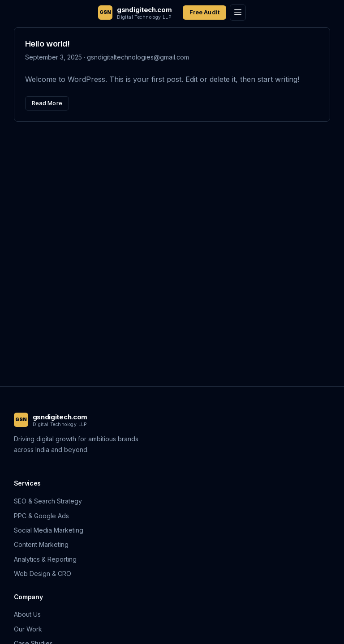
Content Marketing (41, 544)
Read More (47, 103)
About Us (27, 614)
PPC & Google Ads (41, 516)
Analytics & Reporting (45, 559)
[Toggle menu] (238, 13)
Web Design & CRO (43, 574)
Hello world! (47, 44)
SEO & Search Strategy (48, 501)
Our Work (28, 629)
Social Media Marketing (49, 530)
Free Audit (204, 12)
